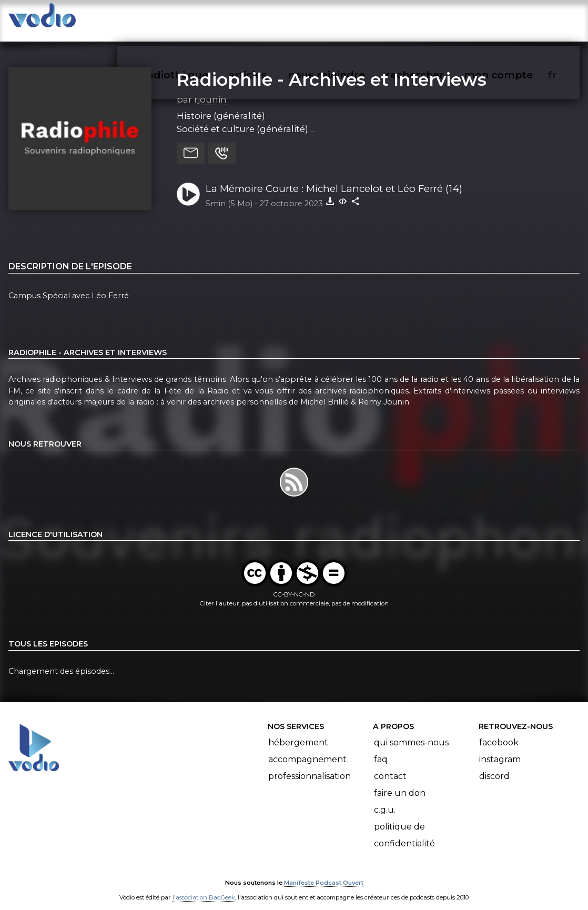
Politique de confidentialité (404, 825)
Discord (494, 766)
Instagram (500, 749)
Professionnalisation (310, 766)
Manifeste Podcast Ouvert (324, 872)
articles (271, 19)
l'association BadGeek (204, 887)
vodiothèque (200, 19)
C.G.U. (385, 799)
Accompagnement (307, 749)
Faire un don (400, 782)
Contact (390, 766)
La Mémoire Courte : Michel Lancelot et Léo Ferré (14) (334, 178)
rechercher (434, 19)
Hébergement (298, 732)
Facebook (499, 732)
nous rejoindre (348, 19)
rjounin (210, 89)
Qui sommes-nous (411, 732)
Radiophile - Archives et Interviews (332, 69)
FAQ (381, 749)
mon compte (516, 19)
